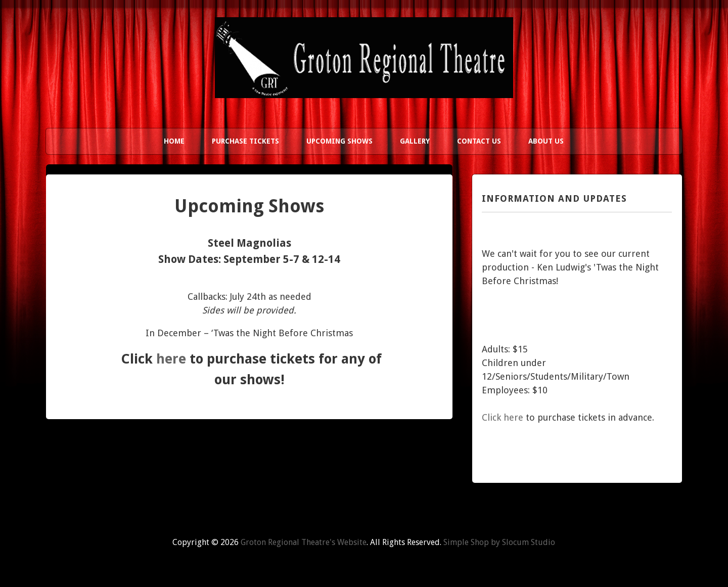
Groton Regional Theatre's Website (304, 542)
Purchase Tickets (245, 141)
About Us (546, 141)
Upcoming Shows (339, 141)
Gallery (415, 141)
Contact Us (479, 141)
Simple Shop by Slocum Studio (499, 542)
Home (174, 141)
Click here (503, 417)
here (171, 359)
